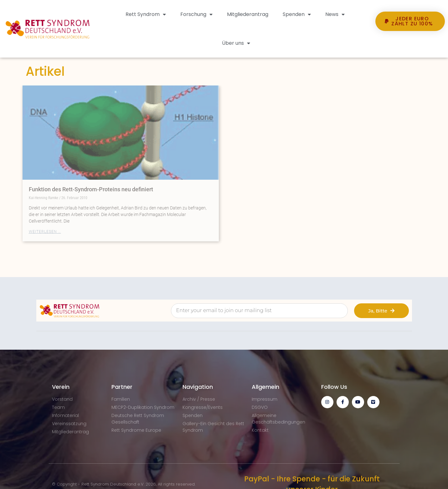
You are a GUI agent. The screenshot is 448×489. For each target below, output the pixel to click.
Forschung (196, 14)
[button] (410, 43)
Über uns (236, 43)
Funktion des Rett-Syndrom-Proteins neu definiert (91, 189)
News (335, 14)
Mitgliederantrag (248, 14)
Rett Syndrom (146, 14)
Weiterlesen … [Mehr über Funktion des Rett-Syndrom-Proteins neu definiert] (45, 232)
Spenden (297, 14)
